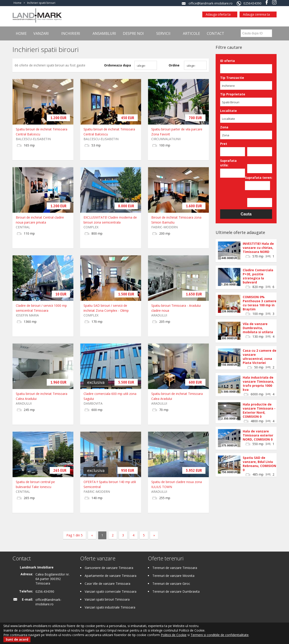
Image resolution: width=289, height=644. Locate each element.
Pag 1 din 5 (75, 535)
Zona (224, 127)
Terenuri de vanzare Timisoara (175, 568)
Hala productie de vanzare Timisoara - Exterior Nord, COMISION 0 (259, 410)
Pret (224, 144)
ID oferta (227, 61)
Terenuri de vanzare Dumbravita (176, 591)
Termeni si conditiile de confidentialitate (220, 635)
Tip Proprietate (233, 94)
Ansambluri (104, 33)
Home (21, 33)
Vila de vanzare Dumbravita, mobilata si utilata (258, 328)
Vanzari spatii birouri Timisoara (107, 599)
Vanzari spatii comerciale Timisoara (111, 591)
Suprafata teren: (257, 178)
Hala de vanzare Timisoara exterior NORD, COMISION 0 (258, 435)
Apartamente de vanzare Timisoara (111, 576)
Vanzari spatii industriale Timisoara (110, 607)
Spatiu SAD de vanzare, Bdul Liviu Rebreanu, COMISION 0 (259, 464)
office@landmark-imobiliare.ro (211, 3)
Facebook (267, 2)
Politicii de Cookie (174, 635)
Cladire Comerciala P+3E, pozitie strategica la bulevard (258, 276)
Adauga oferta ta (218, 14)
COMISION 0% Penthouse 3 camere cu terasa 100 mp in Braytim (260, 303)
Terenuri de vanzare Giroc (171, 584)
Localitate (228, 111)
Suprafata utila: (228, 163)
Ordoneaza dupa (118, 65)
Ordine (174, 65)
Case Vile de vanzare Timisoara (107, 584)
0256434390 (252, 3)
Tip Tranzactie (232, 78)
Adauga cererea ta (256, 14)
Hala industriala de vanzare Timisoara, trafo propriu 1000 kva (258, 383)
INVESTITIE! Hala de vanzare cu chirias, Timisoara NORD (258, 248)
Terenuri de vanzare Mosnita (173, 576)
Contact (216, 33)
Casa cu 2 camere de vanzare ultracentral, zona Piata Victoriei (260, 357)
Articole (191, 33)
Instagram (274, 2)
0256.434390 (45, 591)
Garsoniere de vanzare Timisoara (109, 568)
